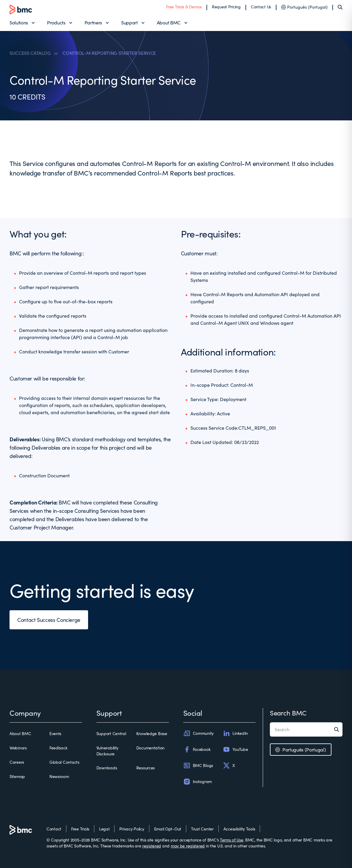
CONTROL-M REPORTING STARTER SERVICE (109, 53)
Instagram (198, 782)
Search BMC (288, 713)
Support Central (111, 733)
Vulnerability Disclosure (107, 751)
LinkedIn (235, 733)
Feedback (58, 748)
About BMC (169, 22)
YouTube (235, 749)
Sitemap (17, 776)
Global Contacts (64, 762)
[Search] (340, 7)
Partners (93, 22)
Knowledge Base (152, 733)
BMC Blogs (198, 765)
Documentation (150, 748)
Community (198, 733)
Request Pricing (226, 7)
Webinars (18, 748)
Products (56, 22)
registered (152, 846)
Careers (17, 762)
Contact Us (261, 7)
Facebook (197, 749)
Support (129, 22)
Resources (146, 768)
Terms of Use (232, 840)
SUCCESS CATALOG (30, 53)
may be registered (188, 846)
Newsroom (59, 776)
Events (55, 733)
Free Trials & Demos (184, 7)
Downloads (107, 768)
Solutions (19, 22)
